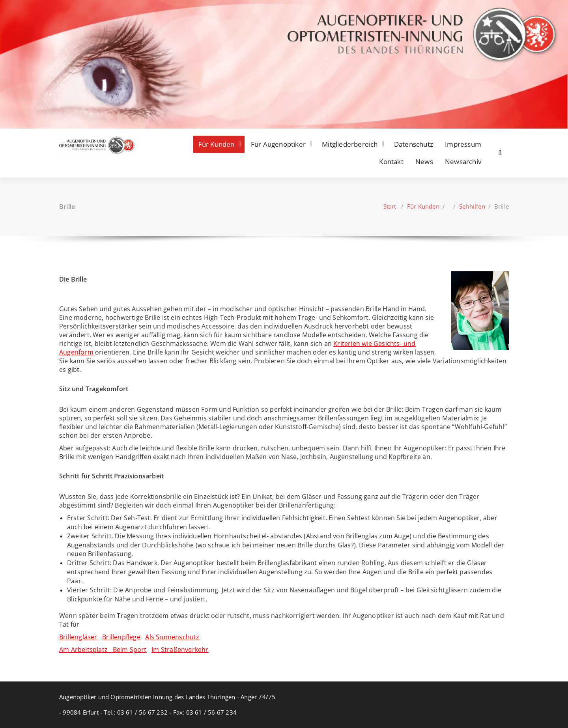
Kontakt (391, 161)
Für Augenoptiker (278, 144)
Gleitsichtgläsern (442, 590)
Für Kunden (217, 144)
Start (390, 206)
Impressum (463, 144)
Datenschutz (414, 144)
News (424, 161)
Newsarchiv (463, 161)
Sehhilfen (472, 206)
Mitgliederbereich (350, 144)
